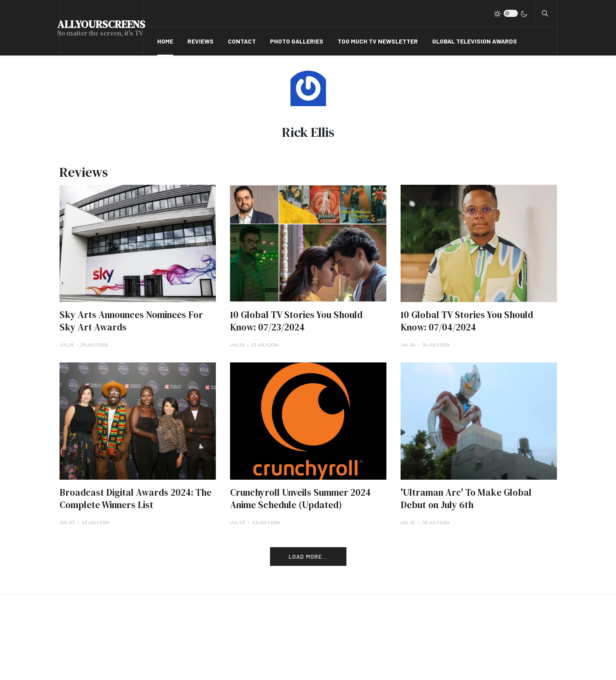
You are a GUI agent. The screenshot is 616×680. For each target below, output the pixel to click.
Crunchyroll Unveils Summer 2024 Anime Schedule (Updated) (300, 499)
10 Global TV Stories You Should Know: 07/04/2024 (467, 321)
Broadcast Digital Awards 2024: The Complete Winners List (135, 499)
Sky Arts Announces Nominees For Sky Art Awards (131, 321)
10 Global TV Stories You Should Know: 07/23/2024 (296, 321)
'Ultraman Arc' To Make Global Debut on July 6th (466, 499)
